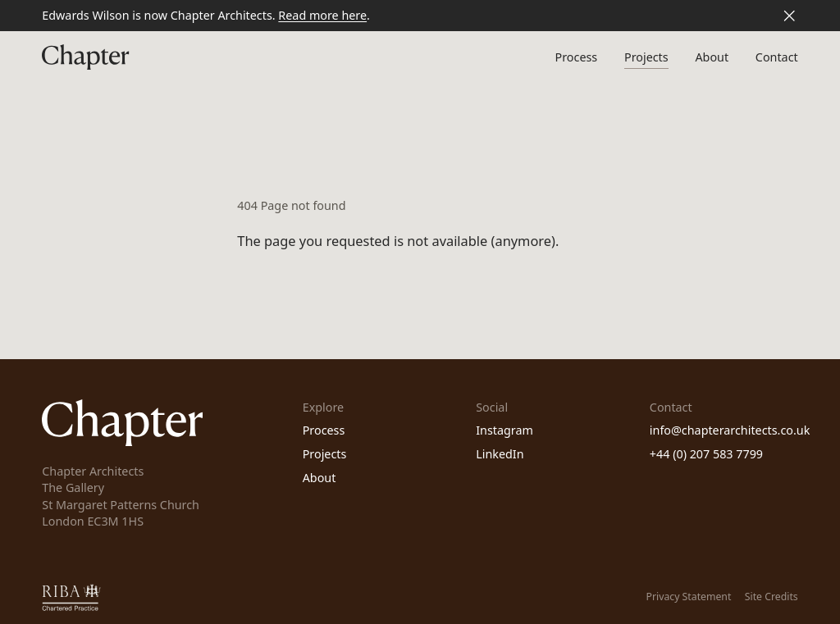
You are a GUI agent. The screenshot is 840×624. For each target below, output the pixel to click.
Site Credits (772, 597)
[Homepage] (85, 57)
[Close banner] (789, 16)
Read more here (322, 15)
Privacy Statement (689, 597)
